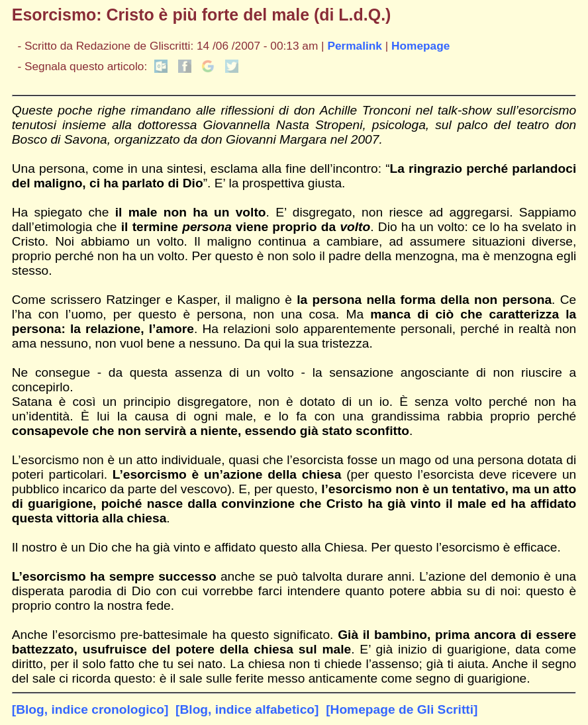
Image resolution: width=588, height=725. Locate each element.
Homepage (420, 46)
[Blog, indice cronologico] (90, 709)
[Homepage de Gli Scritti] (402, 709)
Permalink (355, 46)
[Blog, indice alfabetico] (247, 709)
